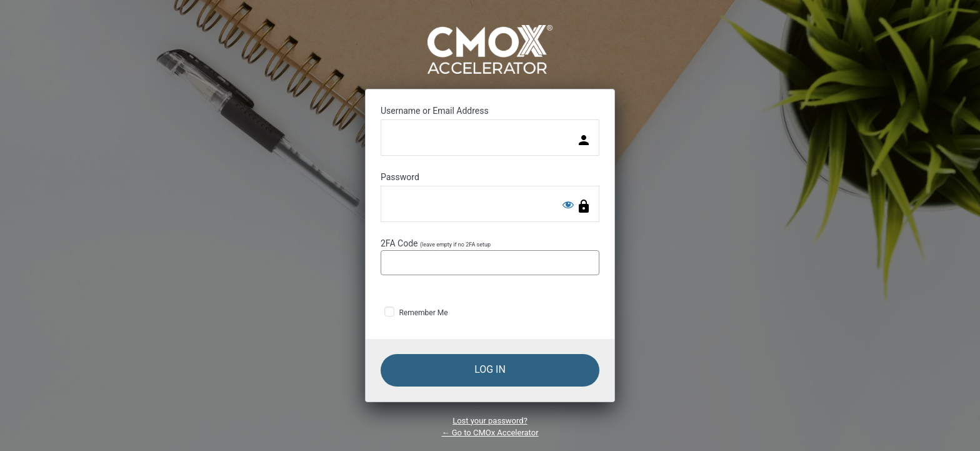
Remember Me (423, 313)
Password (400, 177)
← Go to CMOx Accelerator (490, 433)
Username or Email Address (435, 111)
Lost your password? (490, 421)
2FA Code (490, 257)
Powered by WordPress (490, 49)
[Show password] (568, 205)
